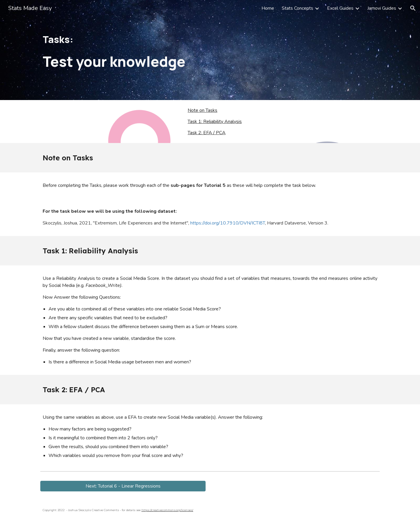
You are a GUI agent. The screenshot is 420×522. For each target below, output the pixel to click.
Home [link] (268, 8)
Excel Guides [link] (340, 8)
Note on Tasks (202, 110)
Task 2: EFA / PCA (207, 133)
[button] (413, 8)
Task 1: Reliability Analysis (215, 122)
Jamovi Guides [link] (382, 8)
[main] (210, 50)
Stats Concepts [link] (297, 8)
